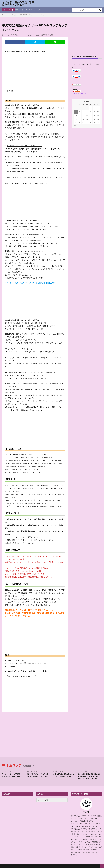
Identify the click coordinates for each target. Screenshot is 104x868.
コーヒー (34, 10)
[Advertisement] (35, 69)
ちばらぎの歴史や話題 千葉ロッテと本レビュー (18, 4)
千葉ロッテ (13, 15)
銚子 (23, 10)
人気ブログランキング (79, 93)
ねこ (39, 10)
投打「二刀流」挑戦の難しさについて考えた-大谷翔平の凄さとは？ (64, 754)
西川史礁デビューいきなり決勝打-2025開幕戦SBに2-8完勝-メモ (39, 754)
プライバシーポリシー (52, 850)
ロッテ (28, 10)
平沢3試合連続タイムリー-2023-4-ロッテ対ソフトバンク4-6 (36, 15)
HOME (6, 15)
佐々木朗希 (41, 35)
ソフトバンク (34, 35)
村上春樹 (18, 10)
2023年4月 (27, 35)
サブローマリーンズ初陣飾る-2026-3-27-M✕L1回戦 (11, 754)
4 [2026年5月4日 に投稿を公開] (76, 112)
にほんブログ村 (78, 73)
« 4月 (76, 125)
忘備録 (51, 35)
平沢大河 (47, 35)
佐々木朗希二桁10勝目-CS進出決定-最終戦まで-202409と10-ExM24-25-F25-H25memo (89, 755)
